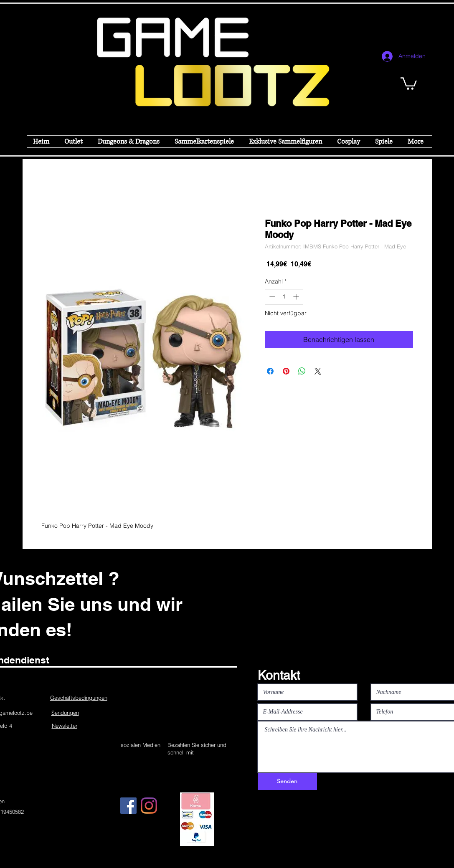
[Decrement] (271, 297)
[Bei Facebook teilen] (270, 371)
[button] (409, 83)
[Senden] (287, 782)
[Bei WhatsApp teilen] (302, 371)
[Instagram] (149, 806)
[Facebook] (128, 806)
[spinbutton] (284, 297)
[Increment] (297, 297)
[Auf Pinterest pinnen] (286, 371)
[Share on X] (318, 371)
